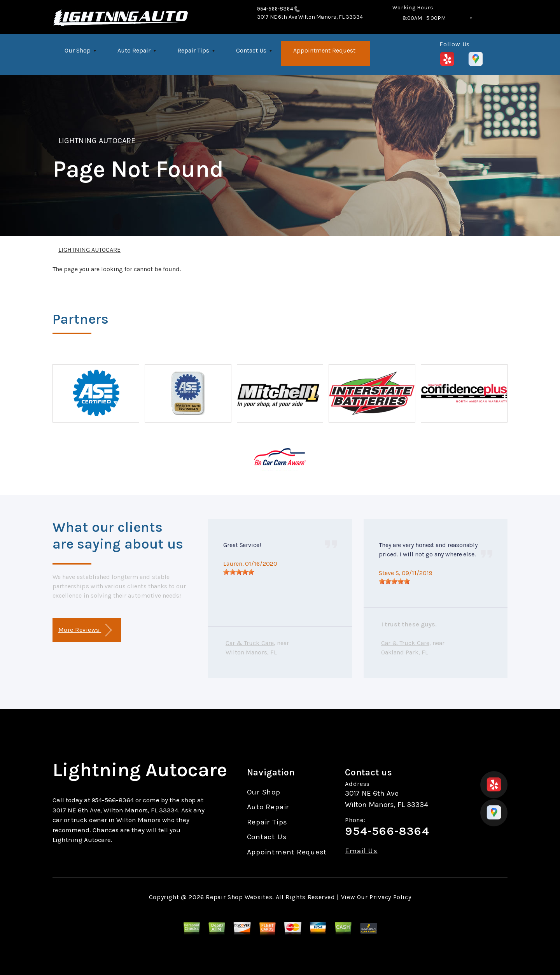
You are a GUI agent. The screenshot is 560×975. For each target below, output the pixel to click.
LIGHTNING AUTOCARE (97, 141)
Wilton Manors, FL (251, 652)
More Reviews (85, 630)
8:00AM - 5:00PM (424, 18)
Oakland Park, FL (405, 652)
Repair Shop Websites (239, 897)
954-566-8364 (275, 9)
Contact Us (251, 50)
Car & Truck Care (250, 643)
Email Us (361, 851)
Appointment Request (324, 50)
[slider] (239, 572)
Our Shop (78, 50)
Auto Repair (134, 50)
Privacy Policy (390, 897)
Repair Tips (193, 50)
